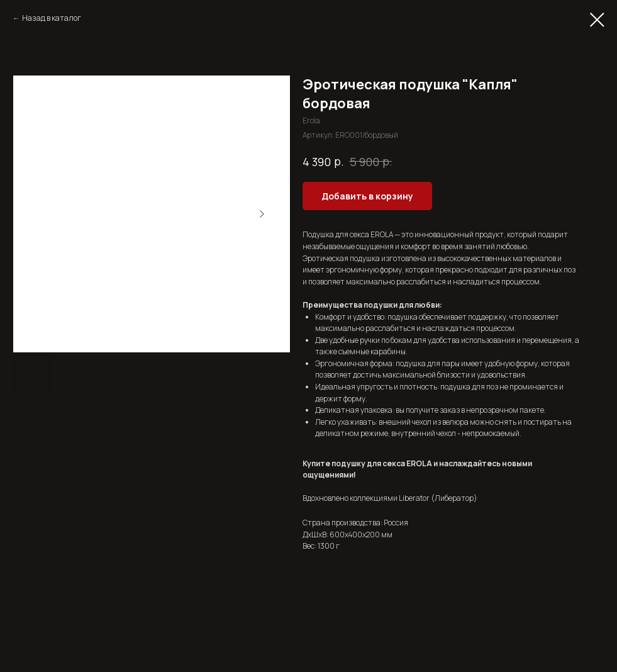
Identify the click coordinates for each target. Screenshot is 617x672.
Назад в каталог (52, 18)
